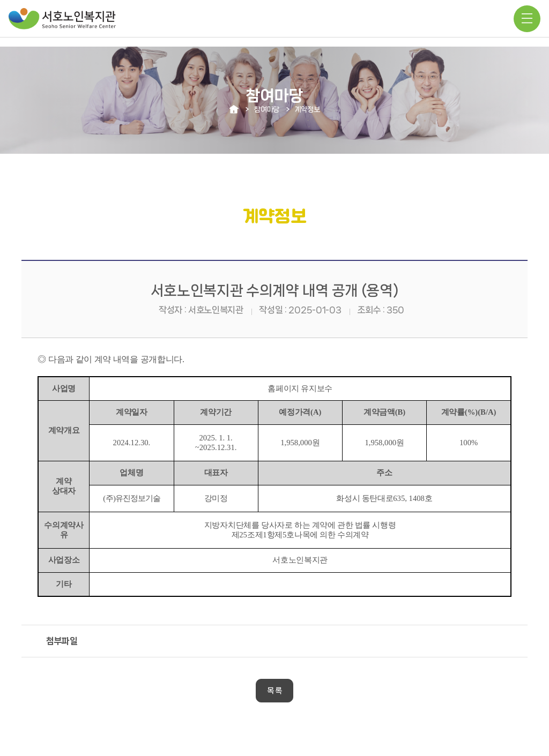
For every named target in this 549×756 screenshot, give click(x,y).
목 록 (274, 691)
